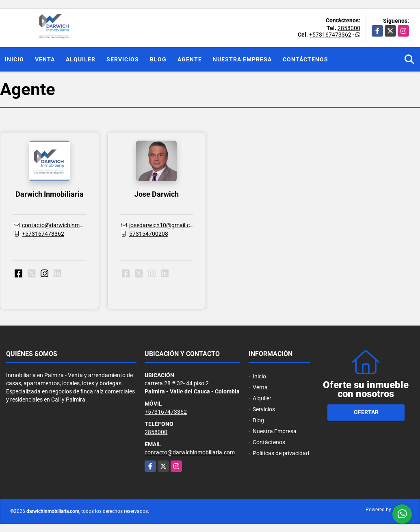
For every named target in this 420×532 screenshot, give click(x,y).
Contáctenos (305, 59)
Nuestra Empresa (242, 59)
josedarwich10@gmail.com (163, 225)
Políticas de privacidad (281, 453)
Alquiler (81, 59)
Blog (158, 59)
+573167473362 (330, 35)
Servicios (123, 59)
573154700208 (149, 234)
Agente (190, 59)
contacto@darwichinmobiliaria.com (67, 225)
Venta (45, 59)
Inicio (14, 59)
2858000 (349, 28)
